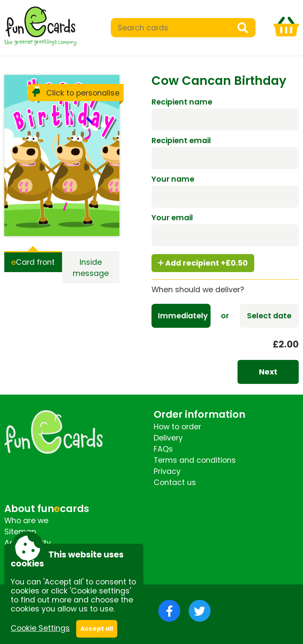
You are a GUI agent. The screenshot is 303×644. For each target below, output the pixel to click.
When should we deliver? (198, 290)
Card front (33, 262)
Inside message (91, 268)
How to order (177, 427)
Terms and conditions (195, 460)
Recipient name (182, 102)
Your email (172, 218)
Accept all (97, 629)
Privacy (167, 471)
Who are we (26, 521)
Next (268, 372)
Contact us (175, 482)
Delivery (168, 438)
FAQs (163, 449)
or (225, 316)
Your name (173, 179)
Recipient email (181, 141)
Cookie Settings (40, 628)
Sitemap (20, 532)
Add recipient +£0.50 (203, 263)
